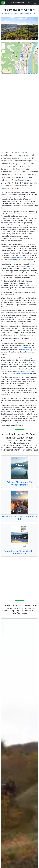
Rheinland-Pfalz (8, 13)
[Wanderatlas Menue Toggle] (35, 3)
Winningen (33, 362)
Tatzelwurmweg (27, 350)
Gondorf (22, 152)
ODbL (36, 73)
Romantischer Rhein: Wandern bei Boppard (19, 552)
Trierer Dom (19, 257)
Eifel (16, 13)
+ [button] (4, 44)
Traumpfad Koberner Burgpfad (19, 373)
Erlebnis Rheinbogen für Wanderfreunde (20, 483)
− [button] (4, 47)
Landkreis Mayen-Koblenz (28, 13)
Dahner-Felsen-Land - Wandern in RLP (19, 518)
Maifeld (4, 188)
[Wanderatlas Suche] (29, 3)
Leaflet (18, 73)
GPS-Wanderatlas (17, 3)
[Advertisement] (19, 92)
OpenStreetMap (30, 73)
